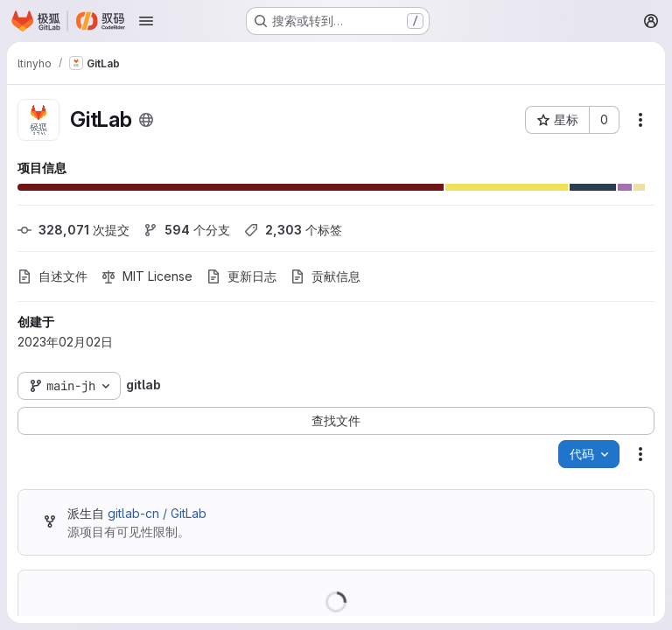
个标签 (293, 230)
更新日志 (241, 276)
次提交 (73, 230)
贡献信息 (325, 276)
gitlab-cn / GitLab (157, 513)
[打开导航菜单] (146, 21)
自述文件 (52, 276)
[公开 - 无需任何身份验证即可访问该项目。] (146, 120)
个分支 (187, 230)
